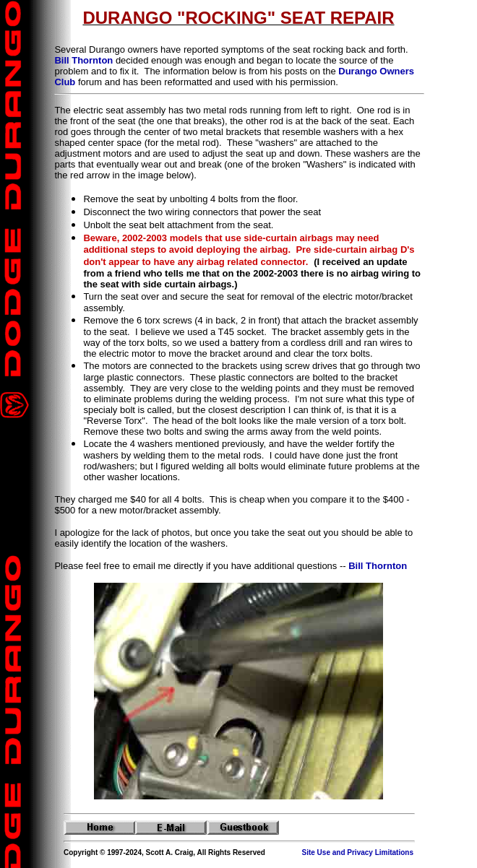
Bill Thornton (83, 60)
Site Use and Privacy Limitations (358, 852)
